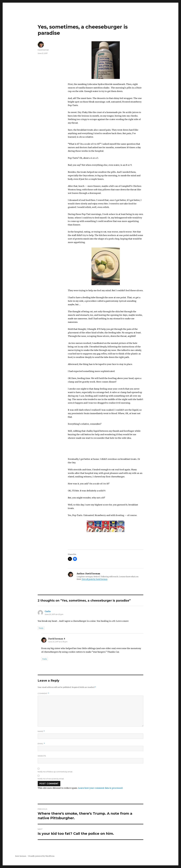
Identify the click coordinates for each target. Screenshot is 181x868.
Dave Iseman (21, 856)
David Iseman (43, 50)
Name (41, 731)
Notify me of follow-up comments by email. (55, 772)
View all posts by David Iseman (95, 579)
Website (42, 756)
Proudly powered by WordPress (41, 856)
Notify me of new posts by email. (51, 779)
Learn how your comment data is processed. (100, 788)
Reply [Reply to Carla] (41, 628)
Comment (43, 693)
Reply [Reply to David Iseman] (45, 659)
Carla (48, 611)
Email (41, 744)
